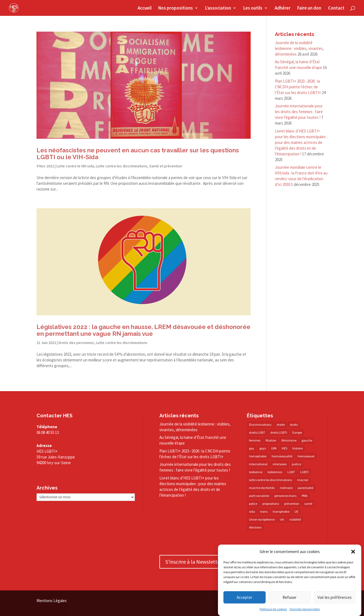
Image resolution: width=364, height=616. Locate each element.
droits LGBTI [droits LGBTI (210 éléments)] (279, 432)
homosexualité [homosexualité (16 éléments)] (282, 456)
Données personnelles (305, 609)
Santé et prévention (166, 166)
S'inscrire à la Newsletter (194, 562)
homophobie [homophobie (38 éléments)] (258, 456)
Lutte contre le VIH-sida (75, 166)
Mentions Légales (52, 601)
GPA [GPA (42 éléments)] (274, 448)
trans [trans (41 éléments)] (264, 511)
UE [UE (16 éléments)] (296, 511)
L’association (218, 8)
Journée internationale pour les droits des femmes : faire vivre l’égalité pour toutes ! (299, 112)
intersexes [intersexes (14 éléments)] (280, 464)
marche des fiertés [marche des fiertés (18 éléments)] (262, 488)
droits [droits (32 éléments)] (294, 425)
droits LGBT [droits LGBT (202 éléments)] (257, 432)
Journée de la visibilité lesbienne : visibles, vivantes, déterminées (299, 48)
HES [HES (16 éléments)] (284, 448)
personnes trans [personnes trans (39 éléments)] (285, 496)
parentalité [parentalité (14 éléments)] (306, 488)
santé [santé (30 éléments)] (308, 504)
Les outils (253, 8)
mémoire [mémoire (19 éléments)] (286, 488)
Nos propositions (176, 8)
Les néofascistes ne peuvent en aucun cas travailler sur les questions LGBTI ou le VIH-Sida (138, 154)
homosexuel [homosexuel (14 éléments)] (306, 456)
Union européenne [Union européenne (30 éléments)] (262, 519)
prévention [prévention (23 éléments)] (292, 504)
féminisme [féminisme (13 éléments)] (289, 440)
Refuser (289, 597)
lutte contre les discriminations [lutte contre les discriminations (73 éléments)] (271, 480)
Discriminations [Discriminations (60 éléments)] (260, 425)
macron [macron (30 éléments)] (303, 480)
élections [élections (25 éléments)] (255, 527)
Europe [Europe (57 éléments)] (297, 432)
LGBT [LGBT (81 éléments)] (291, 472)
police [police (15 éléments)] (253, 504)
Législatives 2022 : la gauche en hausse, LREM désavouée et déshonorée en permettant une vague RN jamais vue (143, 330)
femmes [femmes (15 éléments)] (255, 440)
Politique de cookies (273, 609)
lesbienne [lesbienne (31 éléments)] (256, 472)
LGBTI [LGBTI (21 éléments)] (304, 472)
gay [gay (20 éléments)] (252, 448)
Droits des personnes (76, 343)
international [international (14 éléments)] (258, 464)
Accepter (245, 597)
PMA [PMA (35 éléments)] (305, 496)
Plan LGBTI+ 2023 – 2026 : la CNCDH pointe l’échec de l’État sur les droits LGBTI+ (298, 87)
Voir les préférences (335, 597)
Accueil (145, 8)
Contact (336, 8)
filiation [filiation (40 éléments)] (271, 440)
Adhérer (283, 8)
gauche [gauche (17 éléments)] (307, 440)
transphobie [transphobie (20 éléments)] (281, 511)
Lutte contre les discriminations (122, 166)
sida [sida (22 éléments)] (252, 511)
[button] (353, 552)
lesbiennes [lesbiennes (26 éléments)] (275, 472)
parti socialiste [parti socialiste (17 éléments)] (259, 496)
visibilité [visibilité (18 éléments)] (295, 519)
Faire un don (309, 8)
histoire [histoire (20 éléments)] (298, 448)
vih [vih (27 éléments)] (282, 519)
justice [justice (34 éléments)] (296, 464)
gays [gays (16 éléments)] (263, 448)
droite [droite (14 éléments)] (281, 425)
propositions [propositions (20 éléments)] (271, 504)
